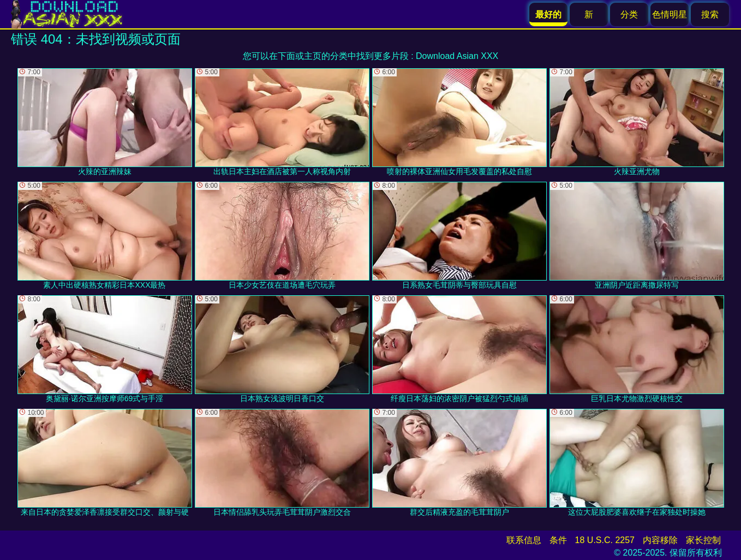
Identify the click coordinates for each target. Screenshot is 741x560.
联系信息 (524, 540)
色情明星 (670, 14)
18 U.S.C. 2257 (605, 540)
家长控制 (703, 540)
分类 (629, 14)
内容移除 (660, 540)
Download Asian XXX (457, 56)
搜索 (710, 14)
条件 (558, 540)
